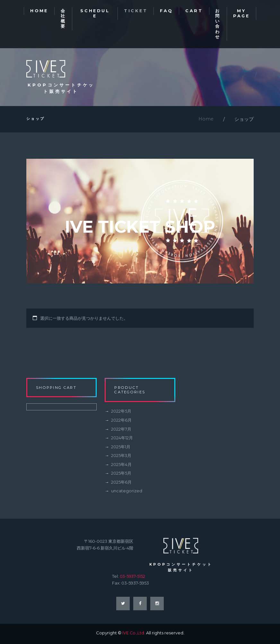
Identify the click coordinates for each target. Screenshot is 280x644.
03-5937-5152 (133, 578)
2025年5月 (121, 475)
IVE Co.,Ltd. (134, 635)
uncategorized (127, 492)
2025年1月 (121, 449)
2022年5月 (121, 414)
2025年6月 (121, 484)
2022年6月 (121, 422)
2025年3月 (121, 457)
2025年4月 (121, 466)
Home (206, 121)
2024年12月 (122, 440)
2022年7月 (121, 431)
